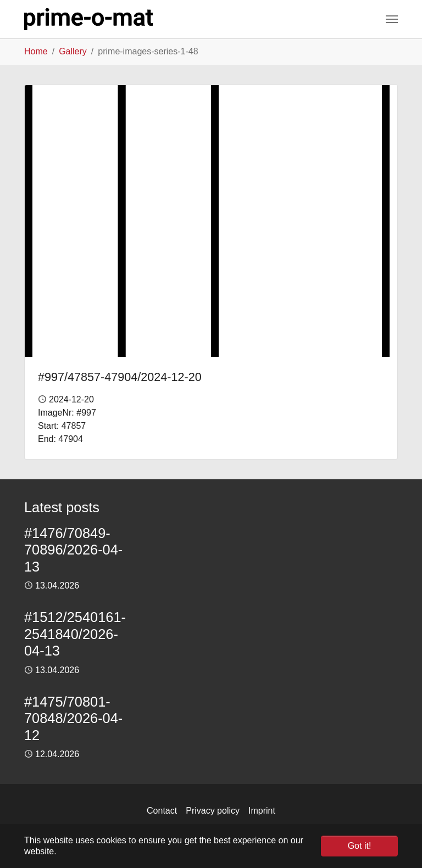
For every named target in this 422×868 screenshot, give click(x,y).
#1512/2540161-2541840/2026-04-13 (75, 634)
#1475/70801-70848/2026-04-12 (73, 718)
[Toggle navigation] (392, 19)
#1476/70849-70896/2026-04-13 (73, 550)
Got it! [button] (360, 846)
